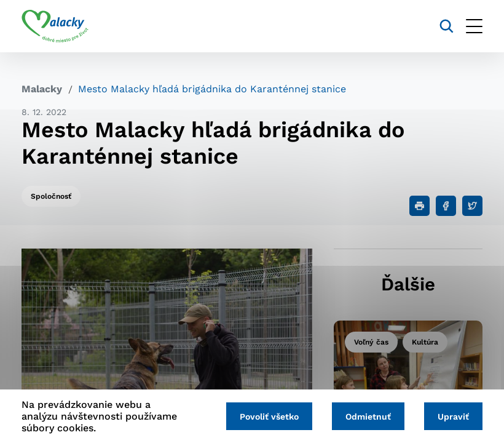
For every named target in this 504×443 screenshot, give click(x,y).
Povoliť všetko (269, 417)
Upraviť (453, 417)
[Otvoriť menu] (474, 26)
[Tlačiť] (419, 206)
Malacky (42, 89)
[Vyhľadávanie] (447, 26)
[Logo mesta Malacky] (55, 26)
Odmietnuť (368, 417)
